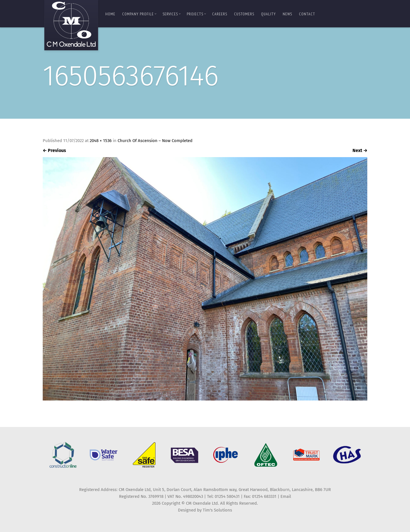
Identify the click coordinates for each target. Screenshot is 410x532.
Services (172, 14)
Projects (196, 14)
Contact (307, 14)
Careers (220, 14)
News (287, 14)
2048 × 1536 (101, 141)
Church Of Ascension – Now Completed (155, 141)
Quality (268, 14)
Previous (54, 150)
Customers (244, 14)
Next (360, 150)
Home (110, 14)
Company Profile (139, 14)
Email (286, 496)
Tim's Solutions (217, 510)
